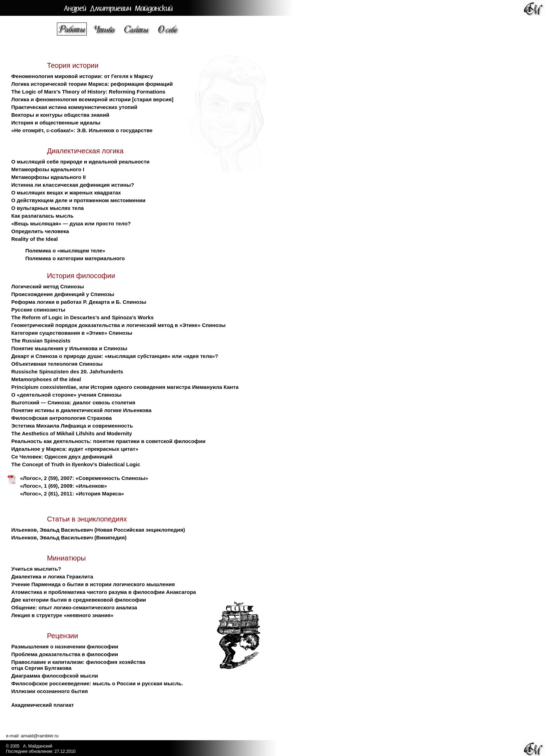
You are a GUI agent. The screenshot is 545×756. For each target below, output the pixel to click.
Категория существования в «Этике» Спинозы (72, 333)
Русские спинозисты (38, 310)
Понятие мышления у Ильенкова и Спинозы (69, 348)
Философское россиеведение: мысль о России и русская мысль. (97, 683)
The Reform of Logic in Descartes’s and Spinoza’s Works (82, 317)
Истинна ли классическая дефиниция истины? (73, 185)
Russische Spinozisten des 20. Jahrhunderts (67, 371)
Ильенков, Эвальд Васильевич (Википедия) (69, 537)
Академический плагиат (43, 705)
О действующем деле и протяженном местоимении (78, 200)
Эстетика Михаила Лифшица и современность (72, 426)
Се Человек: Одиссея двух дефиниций (62, 457)
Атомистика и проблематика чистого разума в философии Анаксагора (104, 592)
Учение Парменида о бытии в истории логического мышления (93, 584)
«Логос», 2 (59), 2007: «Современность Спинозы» (84, 478)
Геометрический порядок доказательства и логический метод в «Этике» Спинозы (118, 325)
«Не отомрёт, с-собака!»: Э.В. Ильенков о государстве (82, 130)
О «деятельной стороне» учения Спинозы (66, 395)
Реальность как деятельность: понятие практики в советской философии (108, 441)
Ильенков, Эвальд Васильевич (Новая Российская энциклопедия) (98, 530)
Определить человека (40, 231)
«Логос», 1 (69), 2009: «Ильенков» (63, 486)
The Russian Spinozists (41, 341)
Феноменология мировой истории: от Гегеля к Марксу (82, 76)
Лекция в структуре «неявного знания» (62, 615)
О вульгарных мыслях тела (47, 208)
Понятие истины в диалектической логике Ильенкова (81, 410)
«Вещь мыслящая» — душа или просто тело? (71, 223)
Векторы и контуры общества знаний (60, 115)
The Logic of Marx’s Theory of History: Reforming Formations (88, 92)
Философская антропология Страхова (61, 418)
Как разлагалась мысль (42, 216)
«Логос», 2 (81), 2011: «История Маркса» (72, 494)
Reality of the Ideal (35, 239)
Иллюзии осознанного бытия (50, 691)
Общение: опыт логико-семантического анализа (74, 607)
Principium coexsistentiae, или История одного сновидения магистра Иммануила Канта (125, 387)
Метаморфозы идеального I (48, 169)
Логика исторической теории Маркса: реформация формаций (92, 84)
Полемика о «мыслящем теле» (65, 251)
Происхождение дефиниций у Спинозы (63, 294)
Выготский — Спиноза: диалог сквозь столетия (73, 402)
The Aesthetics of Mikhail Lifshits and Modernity (72, 433)
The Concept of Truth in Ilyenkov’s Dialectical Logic (76, 464)
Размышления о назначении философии (65, 646)
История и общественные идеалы (56, 123)
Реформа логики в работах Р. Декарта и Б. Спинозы (79, 302)
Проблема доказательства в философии (65, 654)
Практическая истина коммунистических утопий (74, 107)
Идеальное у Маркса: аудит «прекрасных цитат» (75, 449)
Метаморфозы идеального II (48, 177)
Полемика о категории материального (75, 258)
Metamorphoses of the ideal (46, 379)
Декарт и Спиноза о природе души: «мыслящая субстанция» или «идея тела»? (115, 356)
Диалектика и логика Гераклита (52, 576)
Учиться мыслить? (36, 569)
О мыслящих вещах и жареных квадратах (66, 193)
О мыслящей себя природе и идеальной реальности (80, 162)
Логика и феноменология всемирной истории (71, 99)
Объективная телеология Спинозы (57, 364)
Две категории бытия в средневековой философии (79, 600)
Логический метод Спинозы (48, 286)
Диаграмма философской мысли (55, 676)
